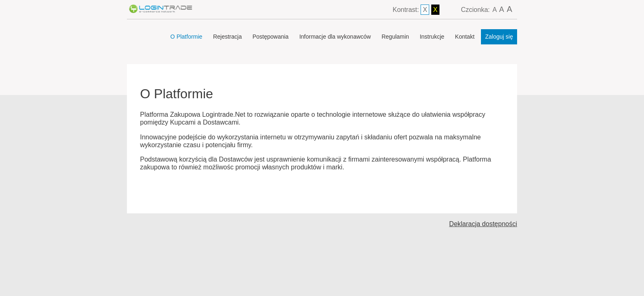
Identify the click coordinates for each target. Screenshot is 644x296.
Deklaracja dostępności (483, 224)
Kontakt (465, 37)
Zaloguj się (499, 37)
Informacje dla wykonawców (335, 37)
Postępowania (271, 37)
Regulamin (395, 37)
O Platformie (186, 37)
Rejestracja (228, 37)
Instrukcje (432, 37)
